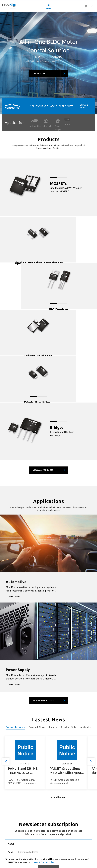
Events (53, 627)
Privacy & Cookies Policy (43, 761)
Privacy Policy (46, 850)
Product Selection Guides (76, 627)
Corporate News (15, 627)
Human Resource (26, 850)
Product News (37, 627)
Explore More (84, 106)
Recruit (10, 850)
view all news (58, 696)
